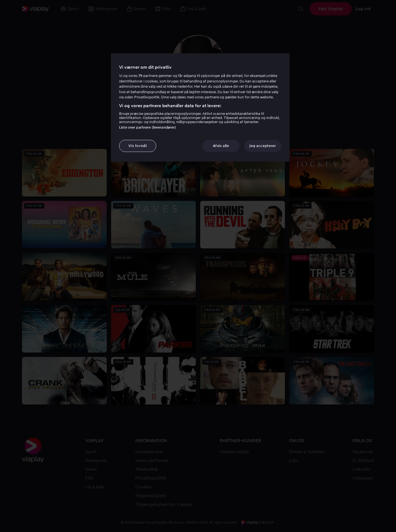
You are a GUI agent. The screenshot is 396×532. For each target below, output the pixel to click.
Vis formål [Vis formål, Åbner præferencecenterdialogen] (138, 146)
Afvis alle (221, 146)
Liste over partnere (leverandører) (148, 127)
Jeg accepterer (263, 146)
